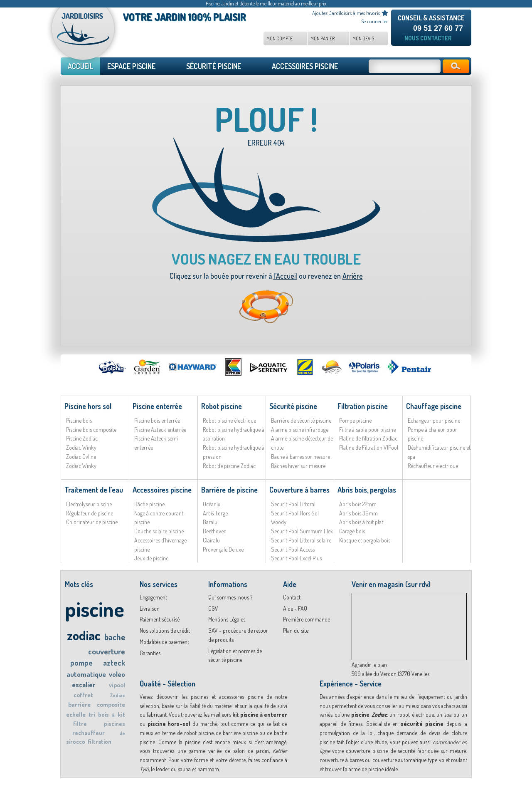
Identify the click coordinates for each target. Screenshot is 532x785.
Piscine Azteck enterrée (160, 430)
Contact (292, 597)
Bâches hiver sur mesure (298, 466)
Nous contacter (428, 38)
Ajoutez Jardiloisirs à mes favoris (346, 13)
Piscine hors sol (88, 406)
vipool (117, 685)
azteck (114, 663)
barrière (79, 705)
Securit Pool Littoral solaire (301, 540)
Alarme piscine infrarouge (300, 430)
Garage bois (352, 531)
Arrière (353, 276)
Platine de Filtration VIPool (369, 447)
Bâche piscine (149, 504)
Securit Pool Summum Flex (302, 531)
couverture (107, 651)
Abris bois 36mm (358, 513)
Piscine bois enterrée (157, 420)
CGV (213, 608)
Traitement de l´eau (94, 490)
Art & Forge (215, 513)
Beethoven (215, 531)
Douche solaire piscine (159, 531)
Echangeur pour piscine (434, 420)
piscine (95, 609)
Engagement (153, 597)
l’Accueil (285, 276)
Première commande (307, 619)
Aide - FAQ (295, 608)
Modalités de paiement (164, 642)
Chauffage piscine (434, 406)
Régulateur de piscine (90, 513)
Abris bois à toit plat (361, 522)
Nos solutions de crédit (165, 630)
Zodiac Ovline (81, 457)
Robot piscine (222, 406)
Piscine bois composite (91, 430)
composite (111, 705)
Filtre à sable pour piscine (367, 430)
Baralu (210, 522)
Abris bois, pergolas (367, 490)
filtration (100, 742)
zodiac (84, 635)
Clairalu (211, 540)
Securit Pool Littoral (293, 504)
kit (121, 714)
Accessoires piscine (162, 490)
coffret (83, 695)
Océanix (212, 504)
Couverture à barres (299, 490)
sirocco (76, 742)
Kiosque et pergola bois (365, 540)
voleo (117, 674)
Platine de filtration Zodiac (368, 438)
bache (115, 637)
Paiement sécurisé (160, 619)
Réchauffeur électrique (433, 466)
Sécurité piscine (293, 406)
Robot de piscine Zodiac (229, 466)
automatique (86, 674)
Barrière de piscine (229, 490)
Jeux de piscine (151, 558)
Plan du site (296, 630)
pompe (81, 663)
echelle (76, 714)
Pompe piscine (355, 420)
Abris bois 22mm (358, 504)
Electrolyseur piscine (89, 504)
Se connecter (375, 21)
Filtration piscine (363, 406)
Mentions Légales (227, 619)
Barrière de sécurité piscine (301, 420)
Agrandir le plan (369, 665)
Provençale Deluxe (223, 549)
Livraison (150, 608)
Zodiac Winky (81, 447)
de (122, 733)
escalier (84, 685)
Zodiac (118, 695)
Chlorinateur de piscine (92, 522)
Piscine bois (79, 420)
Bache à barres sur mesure (300, 457)
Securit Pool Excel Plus (296, 558)
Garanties (150, 653)
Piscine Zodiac (82, 438)
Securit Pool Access (293, 549)
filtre (80, 724)
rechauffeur (89, 733)
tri (92, 714)
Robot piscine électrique (229, 420)
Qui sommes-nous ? (230, 597)
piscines (115, 724)
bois (103, 714)
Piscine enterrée (157, 406)
